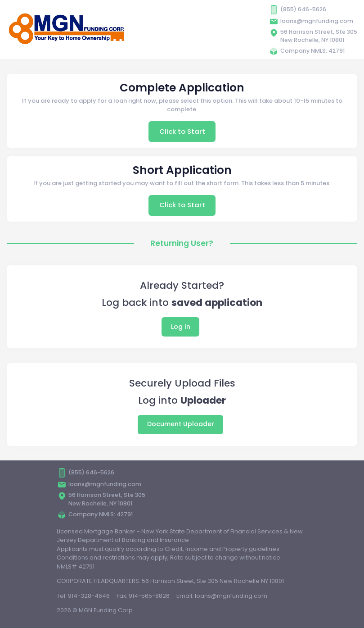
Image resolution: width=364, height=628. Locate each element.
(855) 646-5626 (303, 9)
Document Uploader (181, 424)
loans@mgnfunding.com (317, 21)
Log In (181, 327)
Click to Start (182, 131)
